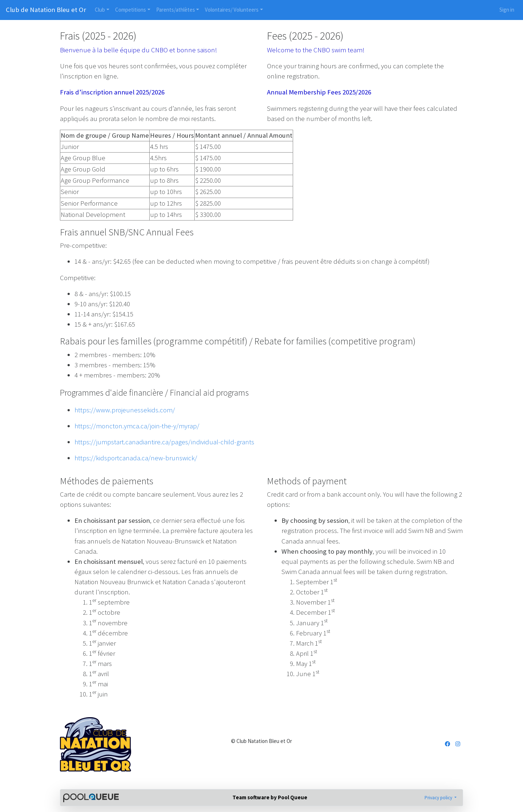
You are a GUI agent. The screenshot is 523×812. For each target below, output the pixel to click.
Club (100, 10)
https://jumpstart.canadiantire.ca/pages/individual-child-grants (164, 442)
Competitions (131, 10)
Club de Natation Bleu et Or (46, 10)
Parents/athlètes (176, 10)
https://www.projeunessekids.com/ (125, 410)
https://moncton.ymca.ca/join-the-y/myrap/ (137, 426)
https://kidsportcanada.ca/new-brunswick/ (136, 458)
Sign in (507, 10)
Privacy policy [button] (439, 798)
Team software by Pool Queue (270, 797)
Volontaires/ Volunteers (232, 10)
